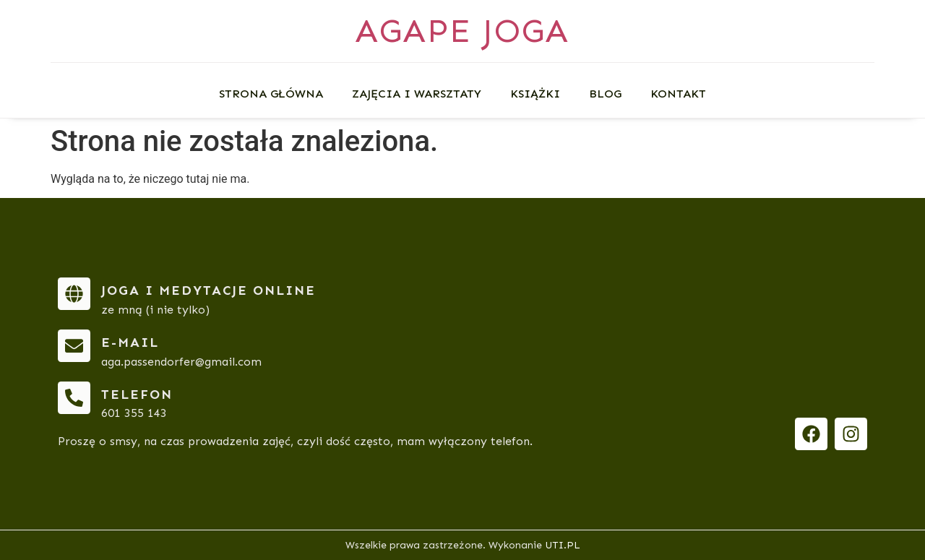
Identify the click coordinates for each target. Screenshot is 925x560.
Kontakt (678, 94)
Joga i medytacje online (208, 290)
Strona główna (271, 94)
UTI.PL (563, 545)
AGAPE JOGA (462, 31)
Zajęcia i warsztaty (417, 94)
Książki (535, 94)
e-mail (130, 343)
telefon (137, 395)
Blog (605, 94)
